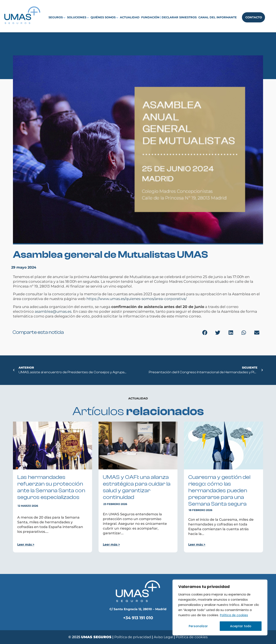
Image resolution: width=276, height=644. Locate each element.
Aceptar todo (241, 626)
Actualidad (130, 17)
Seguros (57, 17)
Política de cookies (234, 615)
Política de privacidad (133, 637)
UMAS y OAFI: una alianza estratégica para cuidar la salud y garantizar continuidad (137, 487)
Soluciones (78, 17)
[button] (205, 333)
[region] (220, 608)
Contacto (254, 17)
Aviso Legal (164, 637)
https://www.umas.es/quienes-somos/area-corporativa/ (137, 299)
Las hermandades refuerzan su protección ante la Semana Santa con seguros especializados (51, 487)
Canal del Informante (218, 17)
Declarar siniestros (179, 17)
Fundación (150, 17)
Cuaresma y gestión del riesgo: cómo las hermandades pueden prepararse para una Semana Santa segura (219, 491)
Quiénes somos (104, 17)
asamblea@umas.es (53, 311)
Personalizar (198, 626)
